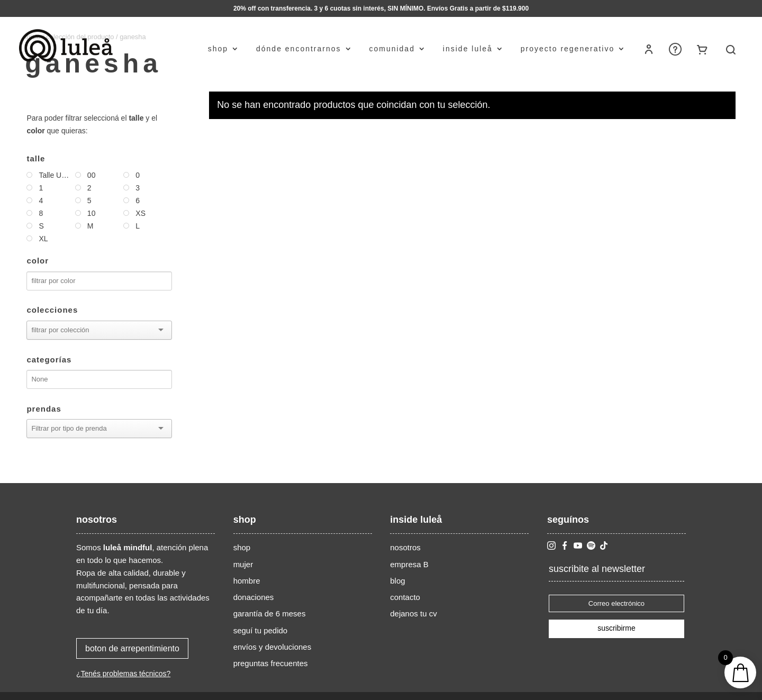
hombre (247, 581)
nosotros (405, 547)
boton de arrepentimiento (132, 648)
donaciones (254, 597)
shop (218, 49)
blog (397, 581)
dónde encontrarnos (299, 49)
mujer (243, 564)
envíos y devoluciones (273, 647)
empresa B (409, 564)
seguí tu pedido (261, 630)
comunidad (392, 49)
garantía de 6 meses (270, 613)
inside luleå (468, 49)
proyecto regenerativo (568, 49)
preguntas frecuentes (271, 663)
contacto (405, 597)
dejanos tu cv (413, 613)
